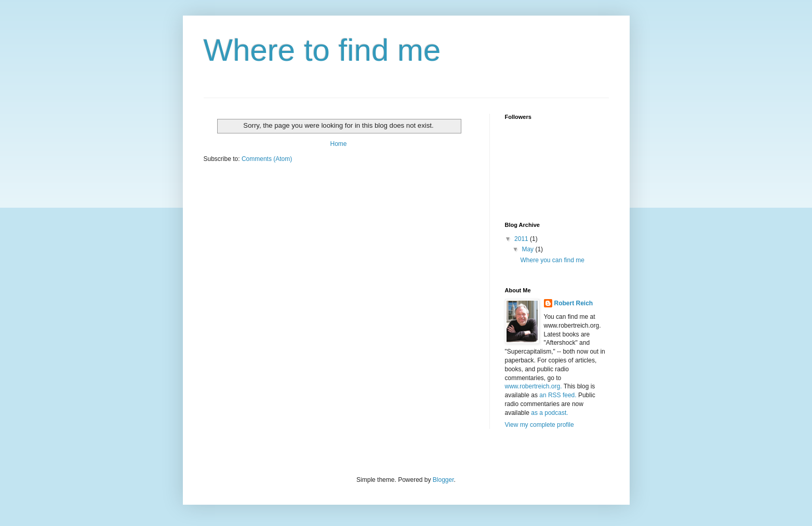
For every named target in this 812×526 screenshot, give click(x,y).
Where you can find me (552, 260)
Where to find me (322, 50)
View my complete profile (540, 425)
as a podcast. (549, 413)
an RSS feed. (558, 395)
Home (338, 144)
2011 (522, 239)
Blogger (443, 480)
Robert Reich (574, 303)
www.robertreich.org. (534, 386)
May (528, 249)
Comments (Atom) (267, 159)
